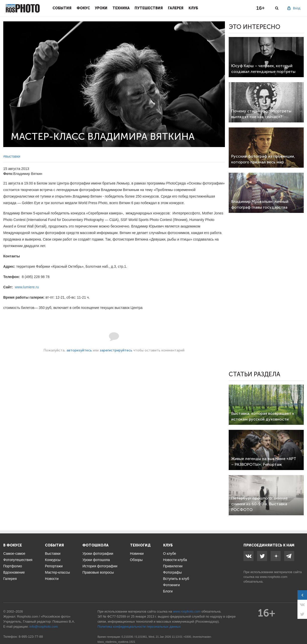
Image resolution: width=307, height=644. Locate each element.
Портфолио (13, 566)
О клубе (170, 554)
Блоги (168, 591)
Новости (52, 579)
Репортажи (54, 566)
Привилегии (173, 566)
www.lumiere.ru (27, 287)
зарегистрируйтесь (116, 350)
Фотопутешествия (18, 560)
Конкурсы (53, 560)
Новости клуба (175, 560)
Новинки (137, 554)
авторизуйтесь (79, 350)
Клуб (193, 8)
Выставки (53, 554)
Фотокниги (172, 585)
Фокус (83, 8)
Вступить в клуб (176, 579)
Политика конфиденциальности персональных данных (139, 627)
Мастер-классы (57, 572)
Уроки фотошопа (96, 560)
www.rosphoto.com (274, 577)
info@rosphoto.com (44, 627)
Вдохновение (14, 572)
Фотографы (172, 572)
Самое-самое (14, 554)
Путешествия (149, 8)
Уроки (101, 8)
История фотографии (100, 566)
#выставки (12, 156)
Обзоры (136, 560)
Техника (121, 8)
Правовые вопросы (98, 572)
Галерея (176, 8)
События (62, 8)
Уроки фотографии (98, 554)
